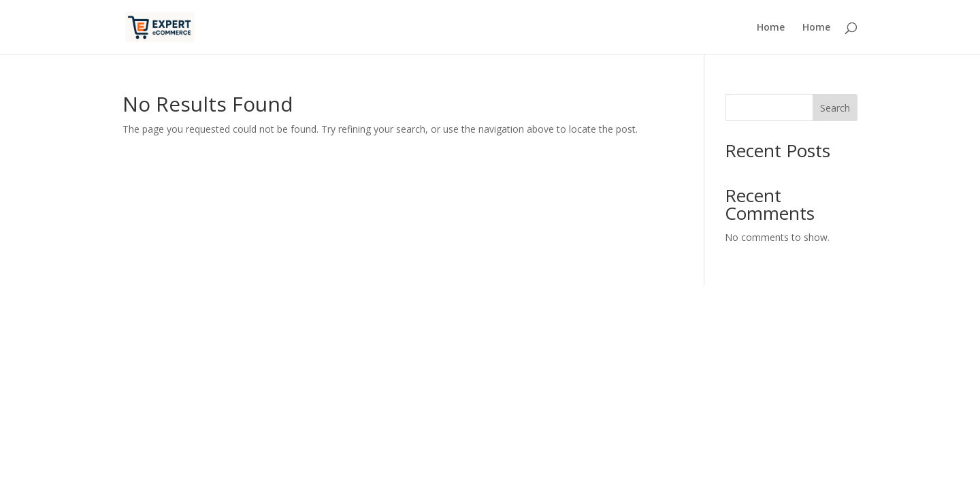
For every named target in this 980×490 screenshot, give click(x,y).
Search (835, 108)
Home (771, 28)
